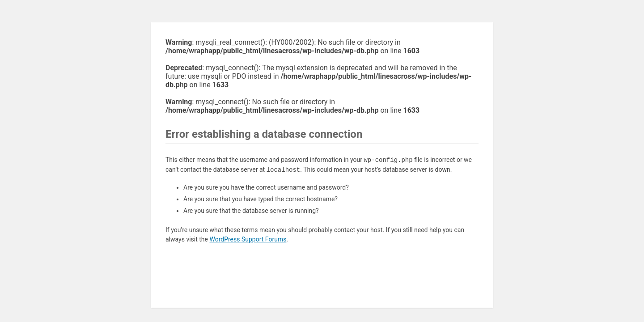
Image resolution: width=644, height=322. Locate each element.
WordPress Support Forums (248, 239)
